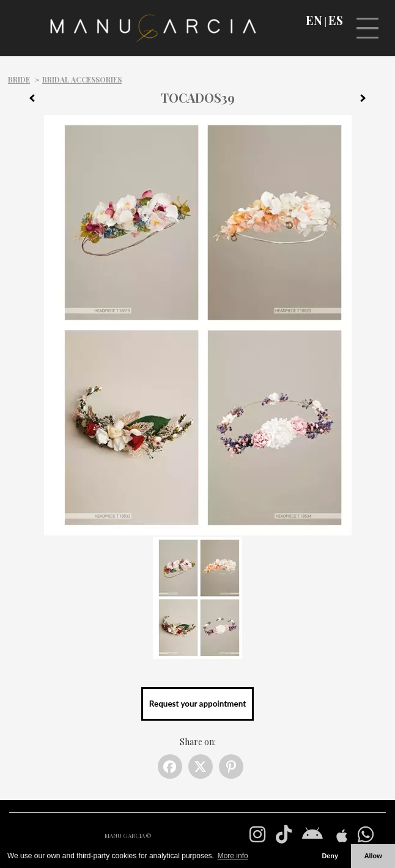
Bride (19, 79)
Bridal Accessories (82, 79)
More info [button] (233, 856)
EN (314, 20)
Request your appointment (197, 704)
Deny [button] (330, 856)
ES (336, 20)
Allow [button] (373, 856)
